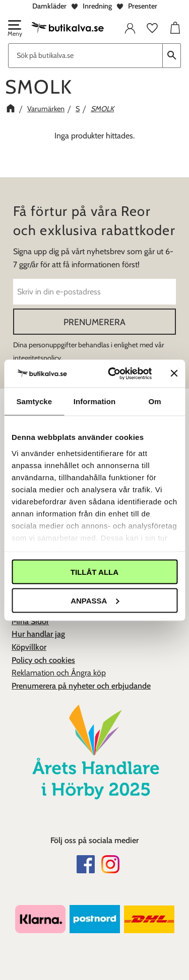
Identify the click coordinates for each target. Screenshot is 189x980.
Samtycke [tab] (34, 401)
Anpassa (95, 600)
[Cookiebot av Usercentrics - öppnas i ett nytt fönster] (113, 373)
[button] (14, 29)
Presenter (143, 6)
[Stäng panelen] (174, 373)
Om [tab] (155, 401)
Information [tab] (95, 401)
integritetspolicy (37, 358)
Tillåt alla (94, 572)
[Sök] (172, 56)
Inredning (97, 6)
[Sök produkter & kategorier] (85, 56)
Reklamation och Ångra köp (59, 673)
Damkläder (49, 6)
